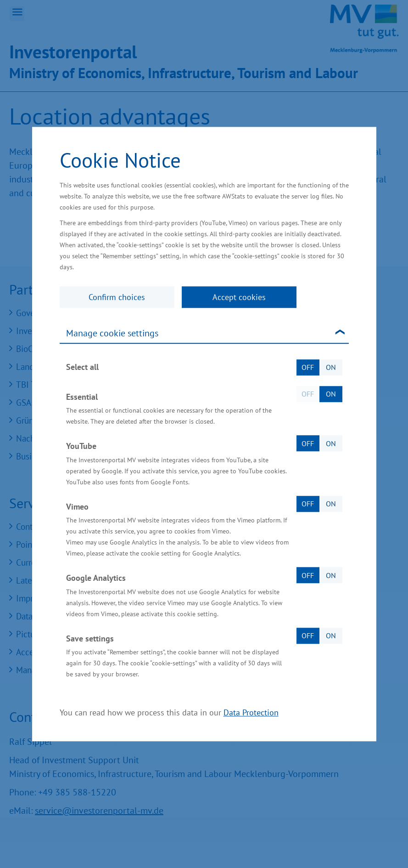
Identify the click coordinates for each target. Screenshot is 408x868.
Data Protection (251, 712)
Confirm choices (117, 297)
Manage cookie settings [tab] (112, 333)
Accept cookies (239, 297)
